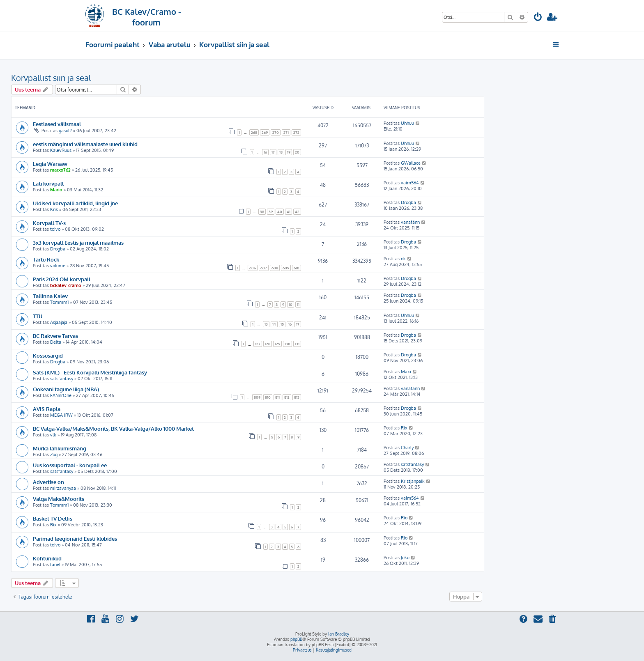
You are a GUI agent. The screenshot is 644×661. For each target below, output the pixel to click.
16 (265, 152)
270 (276, 132)
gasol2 (65, 131)
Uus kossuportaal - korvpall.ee (70, 465)
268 (254, 132)
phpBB (296, 639)
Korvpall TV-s (49, 223)
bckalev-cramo (66, 285)
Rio (404, 518)
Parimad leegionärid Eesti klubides (75, 538)
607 (264, 268)
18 (281, 152)
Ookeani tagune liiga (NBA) (66, 389)
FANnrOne (61, 395)
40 (280, 212)
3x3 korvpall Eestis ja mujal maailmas (78, 242)
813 (297, 397)
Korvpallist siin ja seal (51, 78)
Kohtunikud (47, 558)
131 (297, 344)
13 (266, 324)
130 (287, 344)
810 (268, 397)
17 (273, 152)
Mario (56, 190)
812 (287, 397)
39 (271, 212)
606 (253, 268)
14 (274, 324)
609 (286, 268)
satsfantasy (62, 379)
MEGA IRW (61, 415)
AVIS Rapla (47, 409)
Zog (54, 454)
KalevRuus (61, 150)
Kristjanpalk (413, 481)
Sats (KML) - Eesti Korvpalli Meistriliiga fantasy (90, 372)
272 (296, 132)
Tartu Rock (46, 259)
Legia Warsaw (50, 164)
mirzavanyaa (63, 488)
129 (277, 344)
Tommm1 (59, 302)
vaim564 (410, 183)
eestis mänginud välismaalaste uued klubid (85, 144)
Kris (54, 209)
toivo (55, 229)
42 (297, 212)
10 (291, 304)
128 (268, 344)
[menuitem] (538, 18)
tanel (55, 565)
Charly (407, 448)
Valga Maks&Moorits (59, 499)
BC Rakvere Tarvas (55, 336)
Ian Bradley (339, 634)
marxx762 (60, 170)
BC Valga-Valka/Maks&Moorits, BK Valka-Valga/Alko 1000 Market (113, 428)
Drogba (408, 202)
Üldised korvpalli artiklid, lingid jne (75, 203)
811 (277, 397)
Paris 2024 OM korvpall (62, 279)
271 (286, 132)
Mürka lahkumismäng (60, 448)
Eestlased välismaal (57, 124)
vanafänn (410, 222)
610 (297, 268)
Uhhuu (407, 123)
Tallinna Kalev (50, 296)
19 (289, 152)
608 (275, 268)
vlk (53, 435)
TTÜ (38, 316)
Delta (56, 342)
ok (403, 259)
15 (282, 324)
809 (257, 397)
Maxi (406, 372)
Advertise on (48, 482)
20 (297, 152)
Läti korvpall (48, 183)
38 (262, 212)
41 (289, 212)
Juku (405, 558)
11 (298, 304)
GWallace (411, 163)
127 (258, 344)
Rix (404, 428)
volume (58, 266)
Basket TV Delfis (53, 518)
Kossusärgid (48, 355)
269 (265, 132)
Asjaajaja (59, 322)
